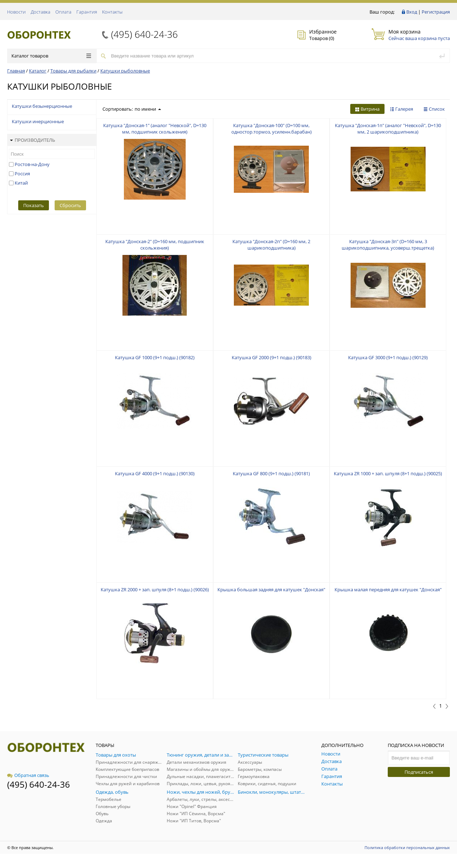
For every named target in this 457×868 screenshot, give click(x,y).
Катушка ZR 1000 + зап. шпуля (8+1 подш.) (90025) (388, 473)
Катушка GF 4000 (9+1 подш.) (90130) (155, 473)
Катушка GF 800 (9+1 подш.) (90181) (271, 473)
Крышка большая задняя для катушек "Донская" (271, 589)
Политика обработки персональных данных (407, 847)
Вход (412, 12)
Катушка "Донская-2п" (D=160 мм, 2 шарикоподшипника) (271, 245)
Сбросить (70, 205)
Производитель (32, 140)
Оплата (63, 12)
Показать (34, 205)
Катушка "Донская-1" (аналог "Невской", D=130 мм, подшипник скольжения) (155, 129)
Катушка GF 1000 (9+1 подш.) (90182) (155, 357)
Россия (22, 174)
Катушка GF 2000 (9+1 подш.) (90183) (272, 357)
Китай (21, 183)
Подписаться (419, 772)
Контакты (112, 12)
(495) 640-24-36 (144, 34)
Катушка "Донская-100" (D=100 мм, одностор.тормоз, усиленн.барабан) (272, 129)
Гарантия (87, 12)
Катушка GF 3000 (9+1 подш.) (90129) (388, 357)
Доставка (41, 12)
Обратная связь (28, 775)
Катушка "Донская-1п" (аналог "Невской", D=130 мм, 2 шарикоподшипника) (388, 129)
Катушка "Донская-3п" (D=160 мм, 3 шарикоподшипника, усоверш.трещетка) (388, 245)
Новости (16, 12)
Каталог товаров (51, 56)
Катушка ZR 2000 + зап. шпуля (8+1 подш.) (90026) (155, 589)
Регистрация (436, 12)
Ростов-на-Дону (32, 164)
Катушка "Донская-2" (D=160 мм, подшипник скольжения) (155, 245)
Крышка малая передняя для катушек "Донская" (388, 589)
